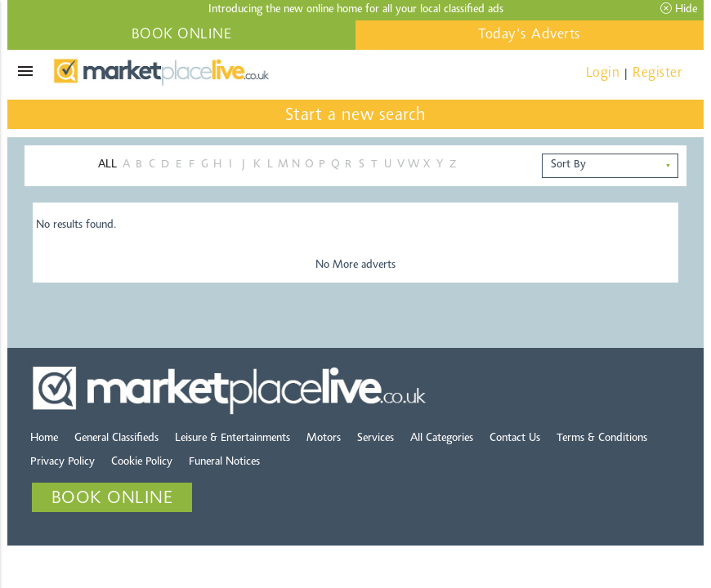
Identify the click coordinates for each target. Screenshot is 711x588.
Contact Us (515, 439)
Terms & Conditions (602, 439)
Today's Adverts (530, 35)
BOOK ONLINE (182, 35)
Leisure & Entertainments (233, 439)
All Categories (442, 439)
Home (44, 439)
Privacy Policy (63, 462)
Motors (324, 439)
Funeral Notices (224, 462)
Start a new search (356, 116)
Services (376, 439)
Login (603, 73)
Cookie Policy (142, 462)
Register (657, 73)
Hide (679, 9)
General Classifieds (116, 439)
